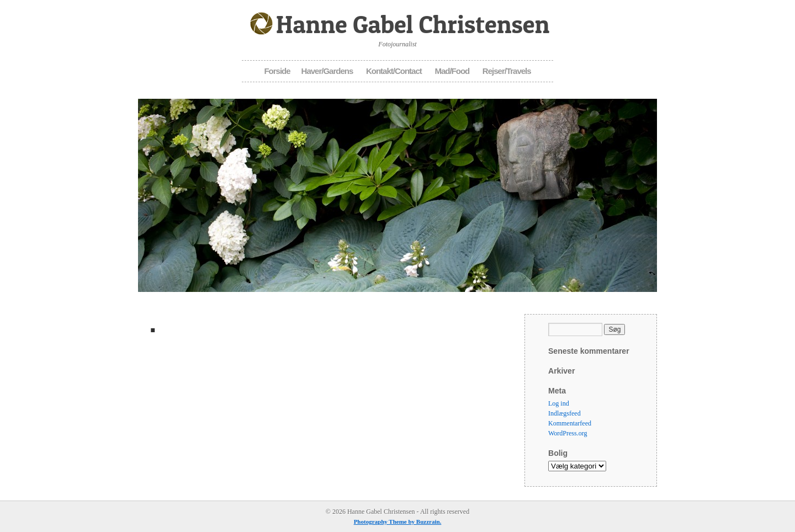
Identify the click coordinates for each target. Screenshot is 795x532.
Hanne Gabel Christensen (413, 24)
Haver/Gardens (327, 71)
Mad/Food (452, 71)
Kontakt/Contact (394, 71)
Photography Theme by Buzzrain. (398, 522)
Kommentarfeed (570, 423)
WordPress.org (568, 433)
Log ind (559, 403)
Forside (277, 71)
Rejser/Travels (507, 71)
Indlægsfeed (565, 413)
